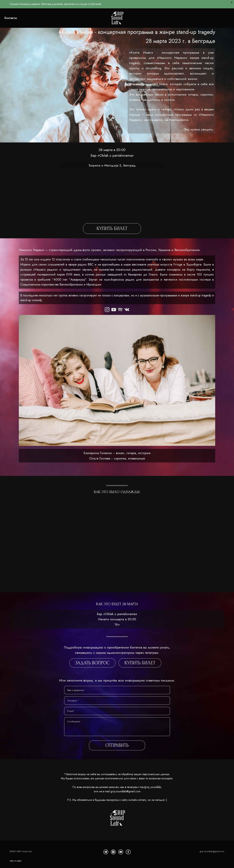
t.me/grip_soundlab (150, 792)
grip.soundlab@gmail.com (126, 796)
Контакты (16, 20)
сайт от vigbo (16, 861)
